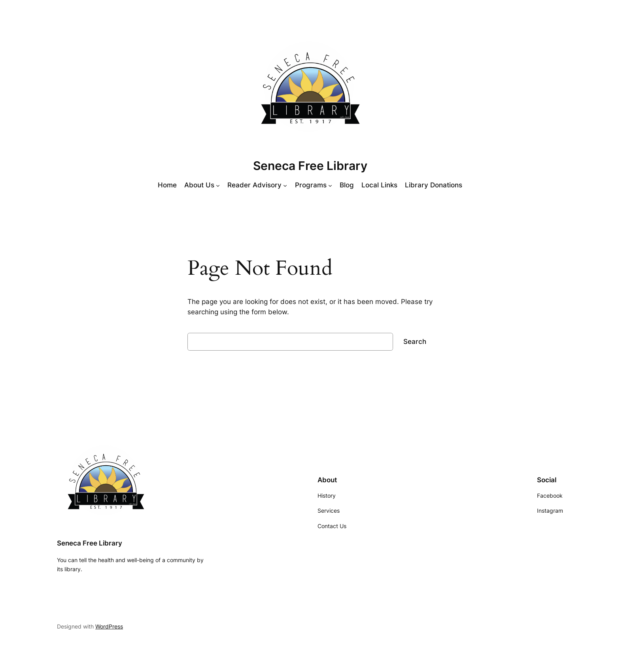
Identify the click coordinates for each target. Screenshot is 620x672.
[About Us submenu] (218, 185)
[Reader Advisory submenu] (285, 185)
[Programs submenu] (330, 185)
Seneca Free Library (310, 166)
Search (415, 342)
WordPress (109, 626)
